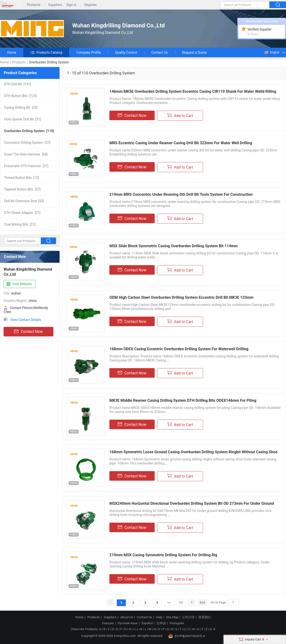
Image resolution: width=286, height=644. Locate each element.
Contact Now (28, 332)
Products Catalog (46, 52)
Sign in (71, 5)
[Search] (233, 602)
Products (34, 5)
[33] (24, 201)
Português (177, 623)
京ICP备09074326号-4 (187, 636)
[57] (27, 143)
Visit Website (18, 284)
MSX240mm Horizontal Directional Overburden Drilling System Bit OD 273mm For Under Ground (192, 503)
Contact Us (160, 52)
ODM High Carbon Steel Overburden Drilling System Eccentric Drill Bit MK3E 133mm (181, 297)
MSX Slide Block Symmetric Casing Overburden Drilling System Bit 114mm (174, 246)
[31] (23, 119)
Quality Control (126, 52)
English (272, 52)
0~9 (212, 629)
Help (159, 617)
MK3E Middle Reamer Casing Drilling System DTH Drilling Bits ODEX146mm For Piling (183, 400)
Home (12, 52)
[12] (21, 178)
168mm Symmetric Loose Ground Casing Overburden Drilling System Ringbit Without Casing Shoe (193, 452)
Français (108, 623)
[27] (22, 189)
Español (147, 623)
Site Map (172, 617)
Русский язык (128, 623)
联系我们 (205, 617)
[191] (18, 84)
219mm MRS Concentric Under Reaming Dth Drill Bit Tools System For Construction (181, 194)
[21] (26, 166)
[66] (26, 154)
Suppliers (55, 5)
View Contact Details (26, 320)
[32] (21, 108)
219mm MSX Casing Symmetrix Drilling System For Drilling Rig (163, 555)
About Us (127, 617)
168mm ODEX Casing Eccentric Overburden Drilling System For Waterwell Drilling (179, 349)
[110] (29, 131)
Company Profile (89, 52)
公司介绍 (188, 617)
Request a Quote (194, 52)
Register (91, 5)
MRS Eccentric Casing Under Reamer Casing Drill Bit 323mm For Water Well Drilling (181, 143)
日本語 (161, 623)
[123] (20, 96)
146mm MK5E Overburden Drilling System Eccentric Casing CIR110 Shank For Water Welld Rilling (193, 91)
